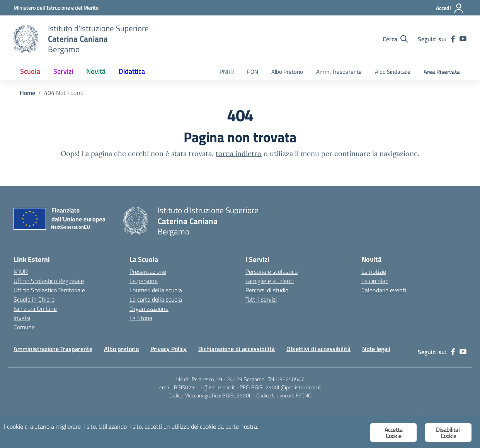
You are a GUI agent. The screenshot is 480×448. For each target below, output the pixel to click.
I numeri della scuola (156, 290)
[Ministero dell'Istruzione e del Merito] (56, 8)
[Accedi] (450, 8)
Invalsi (22, 318)
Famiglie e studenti (270, 281)
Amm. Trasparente (339, 72)
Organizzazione (149, 309)
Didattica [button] (132, 71)
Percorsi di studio (267, 290)
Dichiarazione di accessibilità (237, 349)
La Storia (141, 318)
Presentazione (148, 272)
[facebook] (453, 39)
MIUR (21, 272)
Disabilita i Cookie (448, 433)
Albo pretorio (121, 349)
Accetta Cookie (393, 433)
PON (253, 72)
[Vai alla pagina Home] (27, 93)
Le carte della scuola (156, 299)
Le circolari (375, 281)
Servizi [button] (63, 71)
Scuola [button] (30, 71)
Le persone (144, 281)
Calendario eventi (384, 290)
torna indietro (239, 154)
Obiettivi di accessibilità (318, 349)
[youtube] (463, 39)
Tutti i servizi (261, 299)
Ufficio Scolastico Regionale (49, 281)
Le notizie (374, 272)
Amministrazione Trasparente (53, 349)
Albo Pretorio (287, 72)
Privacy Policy (169, 349)
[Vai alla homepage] (26, 39)
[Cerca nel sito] (395, 39)
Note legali (376, 349)
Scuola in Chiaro (34, 299)
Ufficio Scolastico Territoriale (49, 290)
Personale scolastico (271, 272)
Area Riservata (442, 72)
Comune (24, 327)
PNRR (227, 72)
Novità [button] (96, 71)
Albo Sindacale (393, 72)
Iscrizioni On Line (35, 309)
